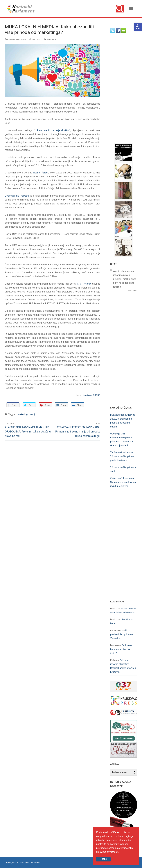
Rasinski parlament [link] (16, 39)
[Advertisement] (126, 91)
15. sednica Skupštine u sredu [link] (123, 469)
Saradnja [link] (50, 39)
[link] (138, 27)
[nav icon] (131, 9)
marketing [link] (22, 414)
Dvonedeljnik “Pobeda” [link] (17, 196)
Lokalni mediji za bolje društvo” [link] (52, 130)
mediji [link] (32, 414)
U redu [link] (103, 859)
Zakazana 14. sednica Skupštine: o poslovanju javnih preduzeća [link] (123, 482)
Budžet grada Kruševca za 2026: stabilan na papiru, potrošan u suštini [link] (123, 421)
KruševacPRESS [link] (92, 395)
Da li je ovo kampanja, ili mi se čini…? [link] (122, 649)
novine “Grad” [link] (41, 173)
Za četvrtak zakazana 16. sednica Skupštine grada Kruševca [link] (122, 456)
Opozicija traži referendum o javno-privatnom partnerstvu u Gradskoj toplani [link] (123, 440)
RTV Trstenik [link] (84, 284)
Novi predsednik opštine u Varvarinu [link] (121, 634)
